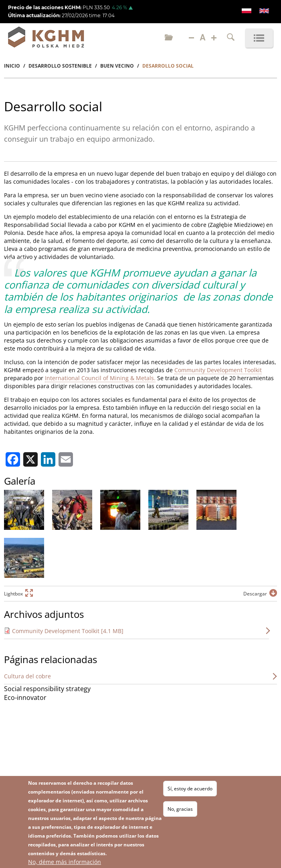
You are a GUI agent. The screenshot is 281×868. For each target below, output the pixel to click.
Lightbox (13, 594)
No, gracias (180, 809)
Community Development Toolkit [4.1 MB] (68, 631)
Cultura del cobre (27, 676)
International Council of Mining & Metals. (100, 378)
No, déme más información (65, 862)
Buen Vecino (117, 66)
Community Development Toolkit (218, 370)
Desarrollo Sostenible (60, 66)
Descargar (255, 594)
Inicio (12, 66)
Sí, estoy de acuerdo (190, 789)
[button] (24, 510)
